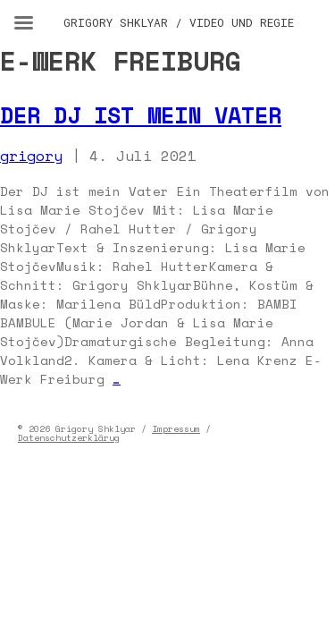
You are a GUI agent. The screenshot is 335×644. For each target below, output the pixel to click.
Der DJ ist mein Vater (141, 115)
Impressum (176, 429)
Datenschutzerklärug (69, 438)
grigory (31, 156)
